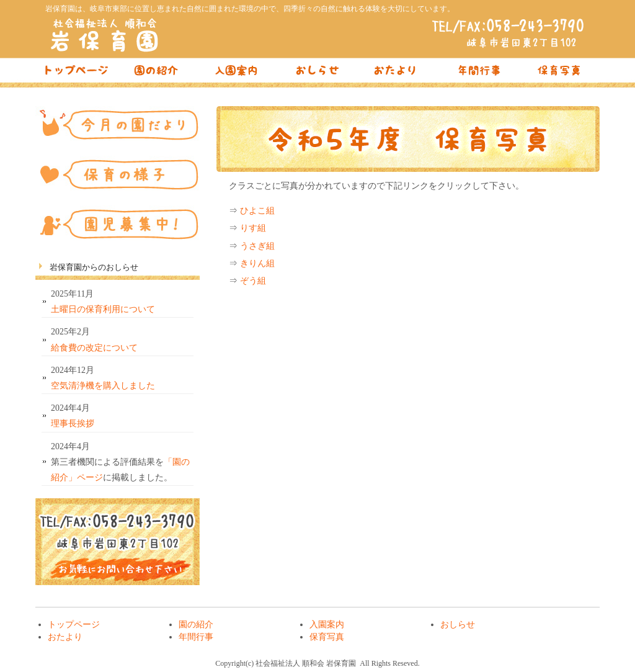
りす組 (253, 228)
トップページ (76, 73)
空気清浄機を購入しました (103, 386)
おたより (398, 73)
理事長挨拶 (73, 423)
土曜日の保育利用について (103, 309)
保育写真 (559, 73)
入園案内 (237, 73)
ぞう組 (253, 281)
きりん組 (257, 263)
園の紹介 (156, 73)
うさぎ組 (257, 246)
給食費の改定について (94, 348)
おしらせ (317, 73)
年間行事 (479, 73)
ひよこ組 (257, 211)
